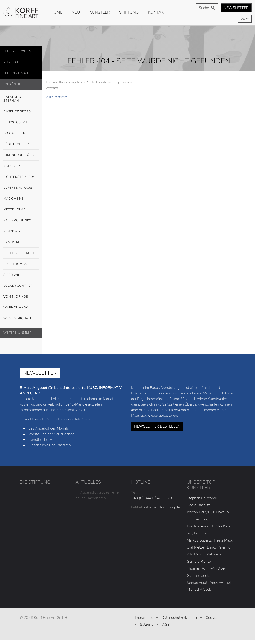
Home (56, 12)
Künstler (100, 12)
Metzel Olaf (14, 209)
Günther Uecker (199, 576)
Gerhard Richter (199, 562)
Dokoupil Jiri (15, 133)
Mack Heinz (13, 199)
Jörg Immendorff (200, 526)
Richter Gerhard (21, 253)
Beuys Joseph (21, 123)
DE (243, 19)
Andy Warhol (220, 583)
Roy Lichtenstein (200, 533)
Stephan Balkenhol (202, 498)
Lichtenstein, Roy (19, 177)
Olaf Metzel (196, 547)
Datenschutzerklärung (179, 618)
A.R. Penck (195, 554)
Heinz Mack (223, 540)
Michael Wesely (199, 590)
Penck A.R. (21, 232)
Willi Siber (218, 568)
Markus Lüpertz (199, 540)
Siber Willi (21, 275)
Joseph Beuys (198, 512)
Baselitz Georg (17, 111)
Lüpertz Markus (21, 188)
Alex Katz (223, 526)
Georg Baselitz (198, 505)
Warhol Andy (21, 308)
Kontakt (157, 12)
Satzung (147, 625)
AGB (166, 625)
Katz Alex (12, 166)
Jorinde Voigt (197, 583)
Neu (76, 12)
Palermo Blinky (17, 220)
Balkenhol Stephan (21, 98)
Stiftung (129, 12)
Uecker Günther (21, 286)
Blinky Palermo (219, 547)
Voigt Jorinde (21, 297)
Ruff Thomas (15, 264)
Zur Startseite (57, 97)
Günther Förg (197, 519)
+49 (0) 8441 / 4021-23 (152, 498)
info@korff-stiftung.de (162, 507)
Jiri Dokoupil (221, 512)
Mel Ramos (215, 554)
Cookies (212, 618)
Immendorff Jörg (21, 155)
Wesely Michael (21, 319)
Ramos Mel (13, 242)
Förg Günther (21, 144)
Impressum (144, 618)
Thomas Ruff (197, 568)
